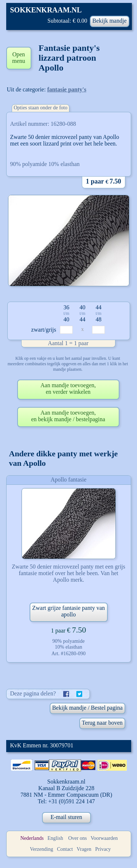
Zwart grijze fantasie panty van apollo (68, 611)
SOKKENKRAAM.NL (46, 10)
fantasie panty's (67, 89)
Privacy (103, 849)
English (55, 838)
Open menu (19, 58)
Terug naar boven (102, 723)
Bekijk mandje (110, 21)
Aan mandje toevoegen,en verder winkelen (68, 388)
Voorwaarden (104, 838)
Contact (65, 849)
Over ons (78, 838)
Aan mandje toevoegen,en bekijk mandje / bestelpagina (68, 416)
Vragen (84, 849)
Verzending (42, 849)
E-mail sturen (66, 817)
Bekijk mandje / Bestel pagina (87, 708)
